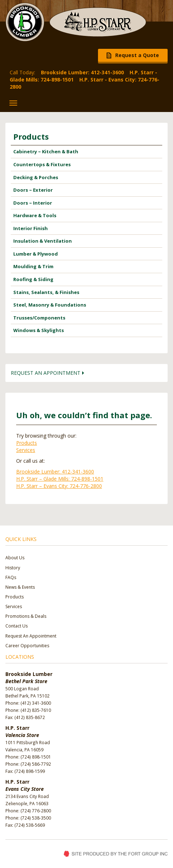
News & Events (20, 587)
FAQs (11, 577)
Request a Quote (137, 55)
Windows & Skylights (39, 330)
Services (26, 450)
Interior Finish (31, 228)
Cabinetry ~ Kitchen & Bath (46, 151)
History (13, 568)
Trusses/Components (39, 318)
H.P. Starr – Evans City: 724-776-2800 (59, 486)
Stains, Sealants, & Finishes (46, 292)
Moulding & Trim (33, 266)
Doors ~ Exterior (33, 190)
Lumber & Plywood (36, 254)
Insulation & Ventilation (43, 241)
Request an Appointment (46, 373)
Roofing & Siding (33, 279)
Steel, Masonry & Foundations (50, 305)
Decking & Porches (36, 177)
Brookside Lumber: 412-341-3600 (55, 472)
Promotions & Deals (26, 616)
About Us (15, 558)
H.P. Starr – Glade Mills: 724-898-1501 (60, 479)
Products (31, 136)
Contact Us (17, 626)
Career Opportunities (27, 646)
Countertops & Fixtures (42, 164)
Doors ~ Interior (33, 203)
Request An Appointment (31, 636)
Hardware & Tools (35, 215)
